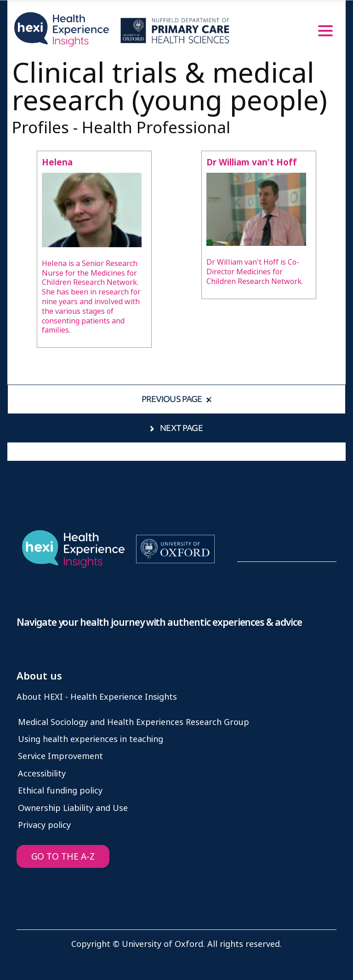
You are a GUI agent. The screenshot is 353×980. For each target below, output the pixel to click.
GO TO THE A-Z (63, 857)
